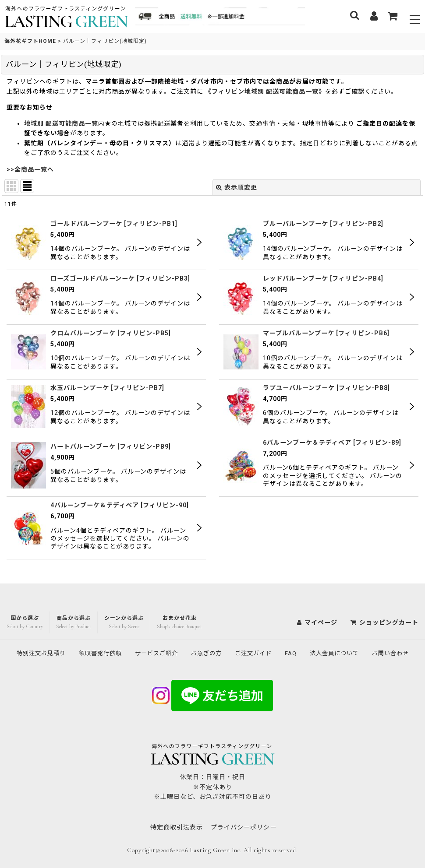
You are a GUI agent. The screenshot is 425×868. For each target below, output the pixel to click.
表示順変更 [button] (237, 187)
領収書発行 (121, 635)
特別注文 (58, 635)
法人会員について (367, 635)
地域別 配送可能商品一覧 (61, 123)
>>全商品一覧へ (30, 169)
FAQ (321, 635)
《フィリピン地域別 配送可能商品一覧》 (265, 91)
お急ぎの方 (232, 635)
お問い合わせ (212, 653)
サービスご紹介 (180, 635)
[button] (415, 16)
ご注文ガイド (282, 635)
